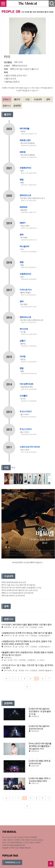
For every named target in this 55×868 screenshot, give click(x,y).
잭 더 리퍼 (24, 329)
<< (6, 679)
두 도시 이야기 (26, 411)
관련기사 (7, 106)
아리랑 (23, 356)
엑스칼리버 (24, 246)
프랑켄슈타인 (25, 168)
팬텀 (22, 180)
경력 (48, 99)
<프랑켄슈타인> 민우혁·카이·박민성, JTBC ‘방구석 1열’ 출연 (27, 633)
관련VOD (17, 106)
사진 (27, 99)
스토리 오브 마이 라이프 (30, 447)
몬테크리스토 (25, 195)
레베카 (23, 223)
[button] (50, 479)
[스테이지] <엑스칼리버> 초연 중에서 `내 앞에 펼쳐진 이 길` (40, 711)
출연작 (17, 99)
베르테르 (23, 207)
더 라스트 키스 (26, 290)
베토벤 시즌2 (25, 140)
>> (27, 687)
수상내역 (38, 99)
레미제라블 (24, 128)
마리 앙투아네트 (26, 384)
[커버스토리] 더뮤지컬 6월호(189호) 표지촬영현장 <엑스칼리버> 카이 (40, 746)
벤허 (22, 235)
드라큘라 (23, 396)
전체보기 (7, 99)
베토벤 (23, 152)
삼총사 (23, 341)
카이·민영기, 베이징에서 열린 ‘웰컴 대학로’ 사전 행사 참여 (26, 625)
